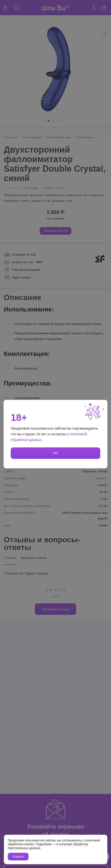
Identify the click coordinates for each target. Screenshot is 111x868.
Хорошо (18, 856)
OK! (55, 453)
